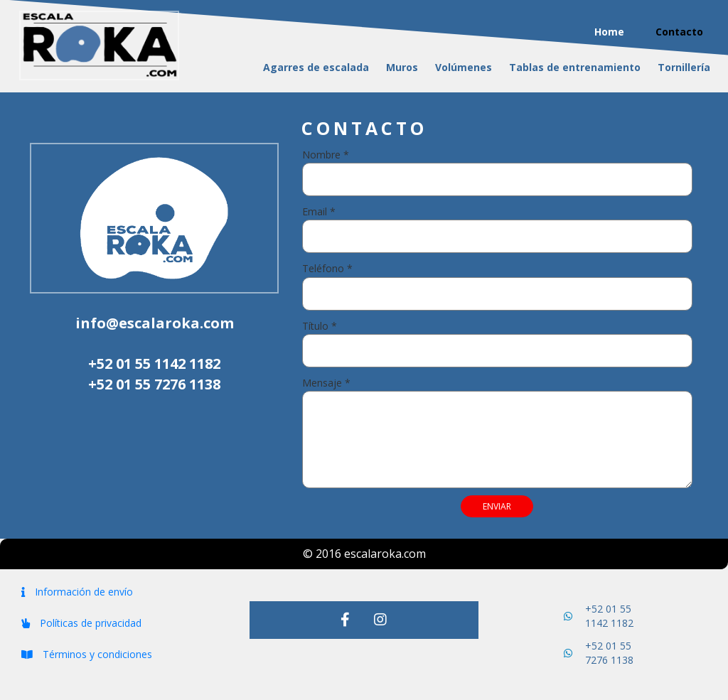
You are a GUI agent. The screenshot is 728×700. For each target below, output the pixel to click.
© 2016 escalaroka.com (364, 554)
